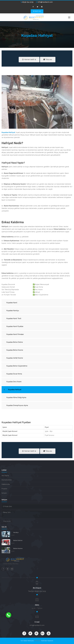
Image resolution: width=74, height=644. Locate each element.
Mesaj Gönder (7, 521)
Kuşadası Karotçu (13, 311)
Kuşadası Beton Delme (15, 342)
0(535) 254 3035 (27, 2)
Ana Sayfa (5, 476)
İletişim (4, 493)
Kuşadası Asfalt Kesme (15, 358)
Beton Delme (18, 540)
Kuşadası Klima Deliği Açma (16, 397)
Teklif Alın (37, 11)
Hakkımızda (6, 484)
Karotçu (16, 532)
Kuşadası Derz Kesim (14, 382)
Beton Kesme (18, 548)
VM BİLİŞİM (38, 641)
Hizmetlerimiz (7, 480)
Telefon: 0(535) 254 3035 (37, 591)
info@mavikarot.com (44, 2)
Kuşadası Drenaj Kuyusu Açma (17, 405)
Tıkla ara (48, 59)
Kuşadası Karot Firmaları (15, 334)
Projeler (4, 489)
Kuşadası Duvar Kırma (14, 374)
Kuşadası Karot (12, 303)
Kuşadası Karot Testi (14, 318)
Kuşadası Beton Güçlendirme (17, 366)
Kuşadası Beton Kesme (15, 350)
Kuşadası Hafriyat (15, 390)
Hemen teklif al (29, 59)
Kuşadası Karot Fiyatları (15, 326)
